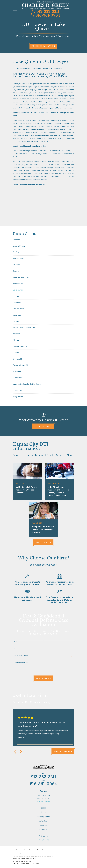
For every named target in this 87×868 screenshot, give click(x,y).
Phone (16, 649)
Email (47, 649)
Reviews (43, 825)
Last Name (48, 642)
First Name (17, 642)
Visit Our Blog (43, 543)
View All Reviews (63, 752)
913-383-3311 (45, 11)
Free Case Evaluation (43, 46)
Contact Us (43, 830)
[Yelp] (43, 840)
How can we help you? (21, 663)
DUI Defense (43, 821)
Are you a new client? (21, 656)
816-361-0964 (45, 15)
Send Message (43, 679)
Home (43, 812)
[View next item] (21, 752)
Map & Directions (43, 801)
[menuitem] (43, 240)
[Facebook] (39, 840)
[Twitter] (48, 840)
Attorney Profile (43, 427)
